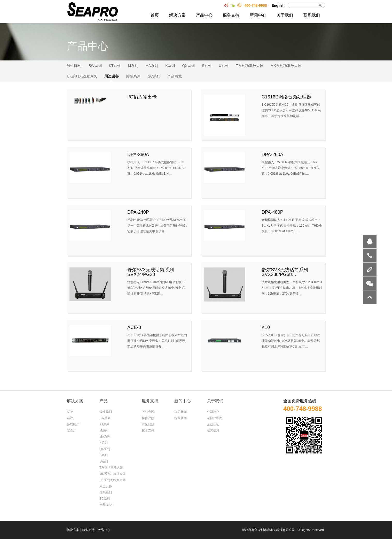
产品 (104, 401)
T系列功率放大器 (250, 66)
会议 (70, 418)
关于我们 (285, 15)
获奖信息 (213, 430)
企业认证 (213, 424)
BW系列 (95, 66)
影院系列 (133, 76)
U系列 (224, 66)
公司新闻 (181, 412)
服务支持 (231, 15)
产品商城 (175, 76)
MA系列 (152, 66)
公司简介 (213, 412)
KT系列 (115, 66)
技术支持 (148, 430)
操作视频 (148, 418)
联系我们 (312, 15)
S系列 (207, 66)
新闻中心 (258, 15)
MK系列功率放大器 (286, 66)
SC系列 (154, 76)
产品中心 (204, 15)
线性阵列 (74, 66)
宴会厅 (72, 430)
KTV (70, 412)
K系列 (170, 66)
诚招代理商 (215, 418)
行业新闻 (181, 418)
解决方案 (177, 15)
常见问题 (148, 424)
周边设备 (112, 76)
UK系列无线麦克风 (82, 76)
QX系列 (188, 66)
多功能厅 (73, 424)
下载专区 (148, 412)
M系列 (133, 66)
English (278, 5)
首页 (155, 15)
